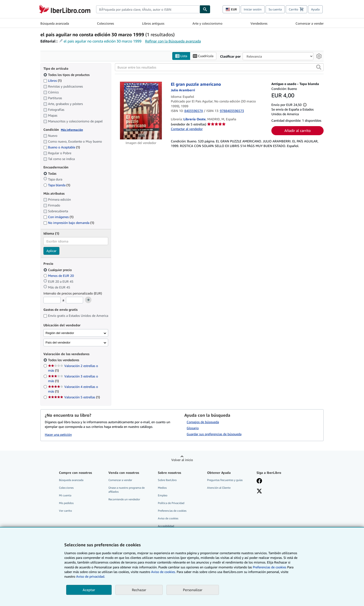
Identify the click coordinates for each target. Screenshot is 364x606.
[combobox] (148, 9)
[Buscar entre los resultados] (219, 67)
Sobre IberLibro (167, 480)
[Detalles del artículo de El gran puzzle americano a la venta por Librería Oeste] (141, 111)
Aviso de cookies (168, 519)
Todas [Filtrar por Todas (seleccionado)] (50, 173)
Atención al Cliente (219, 488)
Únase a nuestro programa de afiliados (127, 490)
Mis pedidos (66, 503)
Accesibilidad (166, 526)
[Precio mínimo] (52, 300)
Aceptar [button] (89, 590)
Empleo (163, 495)
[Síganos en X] (259, 491)
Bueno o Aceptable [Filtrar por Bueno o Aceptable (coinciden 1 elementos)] (62, 147)
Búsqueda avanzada (55, 23)
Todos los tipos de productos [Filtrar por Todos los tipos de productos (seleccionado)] (67, 75)
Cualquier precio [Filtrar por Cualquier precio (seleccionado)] (58, 270)
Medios (162, 488)
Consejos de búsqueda (203, 422)
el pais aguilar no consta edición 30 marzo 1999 (102, 41)
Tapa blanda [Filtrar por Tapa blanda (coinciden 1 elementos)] (57, 185)
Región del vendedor (60, 333)
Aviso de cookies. (163, 572)
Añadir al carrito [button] (297, 131)
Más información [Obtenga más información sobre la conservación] (72, 130)
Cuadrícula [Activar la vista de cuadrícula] (203, 56)
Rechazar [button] (139, 590)
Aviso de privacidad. (91, 576)
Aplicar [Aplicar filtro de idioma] (51, 251)
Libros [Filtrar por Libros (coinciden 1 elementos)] (52, 80)
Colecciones (106, 23)
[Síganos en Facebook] (259, 481)
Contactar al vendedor (187, 129)
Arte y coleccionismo (207, 23)
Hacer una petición (58, 435)
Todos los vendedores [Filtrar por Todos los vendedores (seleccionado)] (64, 360)
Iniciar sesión (253, 9)
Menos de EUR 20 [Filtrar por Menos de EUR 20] (59, 276)
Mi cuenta (65, 495)
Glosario (193, 428)
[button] (319, 67)
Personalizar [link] (193, 590)
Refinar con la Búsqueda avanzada (173, 41)
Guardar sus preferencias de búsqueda (214, 434)
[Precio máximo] (75, 300)
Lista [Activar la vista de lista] (181, 56)
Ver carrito (65, 511)
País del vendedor (58, 342)
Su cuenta (275, 9)
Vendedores (259, 23)
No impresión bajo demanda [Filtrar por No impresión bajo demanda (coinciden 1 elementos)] (69, 223)
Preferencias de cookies (270, 567)
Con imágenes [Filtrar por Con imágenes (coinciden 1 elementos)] (58, 217)
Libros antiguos (153, 23)
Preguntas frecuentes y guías (225, 480)
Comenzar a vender (310, 23)
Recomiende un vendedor (124, 500)
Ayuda (315, 9)
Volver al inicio (182, 460)
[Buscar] (205, 9)
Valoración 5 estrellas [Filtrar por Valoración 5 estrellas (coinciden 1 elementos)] (74, 397)
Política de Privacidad (171, 503)
